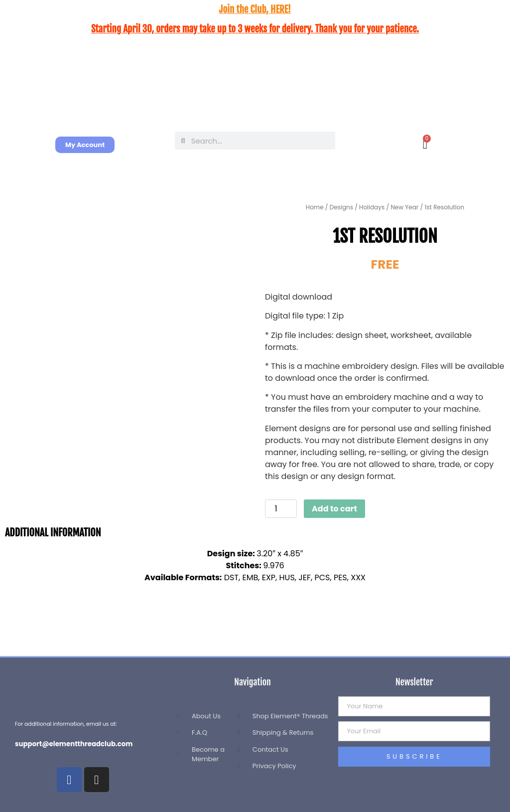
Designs (341, 207)
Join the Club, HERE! (255, 9)
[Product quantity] (281, 509)
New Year (404, 207)
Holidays (372, 207)
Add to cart (334, 509)
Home (315, 207)
